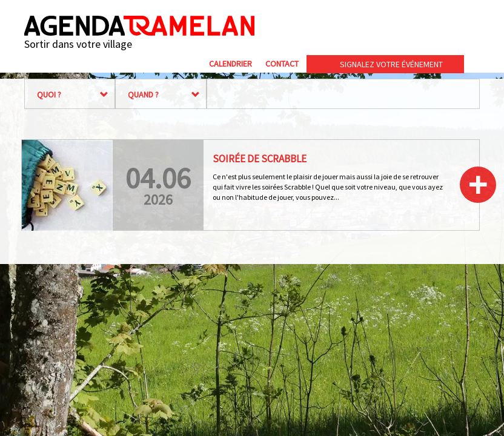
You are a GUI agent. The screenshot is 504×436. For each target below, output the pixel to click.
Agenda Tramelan (139, 26)
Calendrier (230, 64)
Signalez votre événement (391, 64)
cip (433, 26)
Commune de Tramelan (339, 26)
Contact (282, 64)
